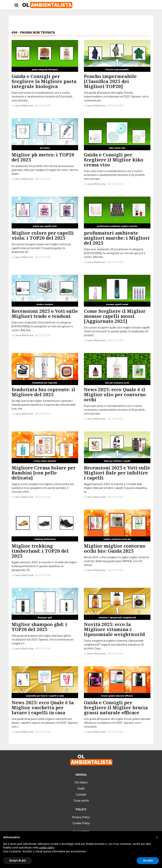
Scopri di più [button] (17, 860)
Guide (81, 788)
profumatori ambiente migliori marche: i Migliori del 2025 (117, 238)
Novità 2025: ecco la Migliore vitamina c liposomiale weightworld (114, 629)
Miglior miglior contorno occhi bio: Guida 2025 (115, 548)
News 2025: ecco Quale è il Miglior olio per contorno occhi (115, 394)
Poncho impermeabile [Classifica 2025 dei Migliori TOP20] (110, 81)
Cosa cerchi (81, 801)
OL (47, 5)
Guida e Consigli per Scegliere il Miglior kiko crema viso (114, 160)
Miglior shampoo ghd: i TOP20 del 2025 (39, 627)
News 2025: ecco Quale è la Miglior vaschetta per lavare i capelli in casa (43, 707)
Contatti (81, 795)
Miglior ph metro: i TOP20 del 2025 (43, 157)
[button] (157, 837)
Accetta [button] (148, 860)
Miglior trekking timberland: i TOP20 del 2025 (40, 551)
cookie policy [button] (47, 848)
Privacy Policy (81, 817)
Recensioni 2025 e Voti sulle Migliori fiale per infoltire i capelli (117, 473)
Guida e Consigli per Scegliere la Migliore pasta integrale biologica (44, 81)
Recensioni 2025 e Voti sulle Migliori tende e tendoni (45, 314)
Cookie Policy (81, 823)
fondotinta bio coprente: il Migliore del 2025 (43, 392)
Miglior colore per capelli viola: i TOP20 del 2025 (43, 235)
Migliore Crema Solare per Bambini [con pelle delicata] (44, 473)
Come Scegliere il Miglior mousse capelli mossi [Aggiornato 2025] (115, 316)
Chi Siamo (81, 782)
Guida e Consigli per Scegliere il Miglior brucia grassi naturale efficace (116, 707)
